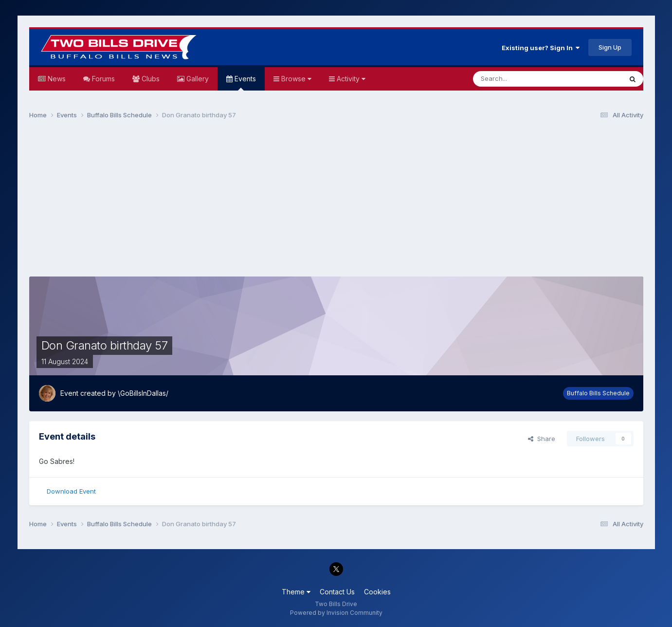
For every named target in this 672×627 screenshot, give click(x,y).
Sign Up (610, 47)
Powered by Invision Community (336, 613)
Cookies (377, 592)
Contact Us (337, 592)
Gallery (197, 79)
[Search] (523, 79)
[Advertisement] (336, 203)
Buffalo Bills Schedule (598, 393)
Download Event (71, 491)
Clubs (150, 79)
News (56, 79)
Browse (295, 79)
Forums (102, 79)
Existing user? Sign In (541, 48)
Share (542, 439)
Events (244, 83)
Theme (296, 592)
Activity (350, 79)
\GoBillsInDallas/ (143, 393)
